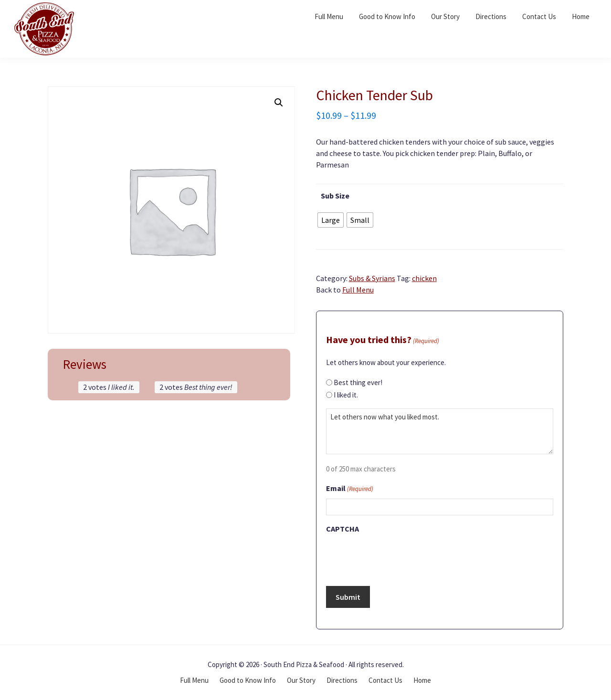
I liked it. (346, 395)
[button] (279, 103)
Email (350, 489)
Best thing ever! (358, 382)
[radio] (331, 220)
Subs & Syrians (372, 278)
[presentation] (399, 557)
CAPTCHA (342, 529)
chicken (424, 278)
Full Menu (358, 290)
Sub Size (335, 196)
